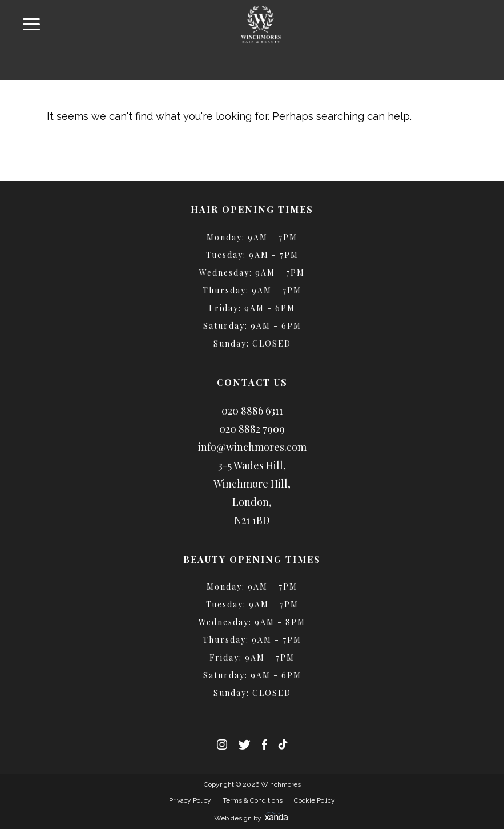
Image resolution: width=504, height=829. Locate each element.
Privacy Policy (190, 800)
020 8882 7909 (252, 429)
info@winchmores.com (252, 447)
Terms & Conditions (253, 800)
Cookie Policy (315, 800)
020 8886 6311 (252, 411)
